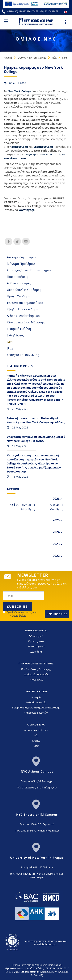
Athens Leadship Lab (36, 730)
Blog (10, 348)
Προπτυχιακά (36, 641)
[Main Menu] (6, 21)
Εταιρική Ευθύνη (19, 329)
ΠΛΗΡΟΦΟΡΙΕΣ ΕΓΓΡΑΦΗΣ (36, 663)
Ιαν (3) (27, 505)
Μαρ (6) (26, 509)
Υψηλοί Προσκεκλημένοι (25, 309)
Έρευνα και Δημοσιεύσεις (25, 303)
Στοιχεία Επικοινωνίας (23, 355)
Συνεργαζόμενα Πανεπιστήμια (29, 270)
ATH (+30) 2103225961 (20, 11)
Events (36, 741)
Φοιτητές (36, 697)
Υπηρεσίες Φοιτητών (36, 713)
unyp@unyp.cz (54, 874)
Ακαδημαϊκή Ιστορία (21, 257)
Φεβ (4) (15, 505)
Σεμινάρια (36, 652)
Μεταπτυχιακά (36, 646)
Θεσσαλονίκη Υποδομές (24, 290)
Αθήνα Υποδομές (19, 283)
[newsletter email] (24, 596)
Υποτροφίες (36, 680)
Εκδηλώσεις (15, 335)
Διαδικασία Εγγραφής (36, 674)
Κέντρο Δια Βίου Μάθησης (26, 322)
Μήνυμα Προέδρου (21, 264)
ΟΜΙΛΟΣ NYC (36, 725)
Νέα (54, 58)
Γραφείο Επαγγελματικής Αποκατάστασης (36, 707)
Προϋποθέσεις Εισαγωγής (36, 669)
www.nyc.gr (27, 210)
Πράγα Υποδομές (19, 296)
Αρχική (8, 58)
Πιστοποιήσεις (17, 277)
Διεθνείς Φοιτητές (36, 702)
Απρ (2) (54, 505)
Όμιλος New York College (32, 58)
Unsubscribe (57, 614)
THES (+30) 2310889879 (45, 11)
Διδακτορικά (36, 636)
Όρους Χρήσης (19, 615)
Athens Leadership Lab (23, 316)
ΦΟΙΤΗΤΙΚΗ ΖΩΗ (36, 691)
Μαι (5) (54, 509)
